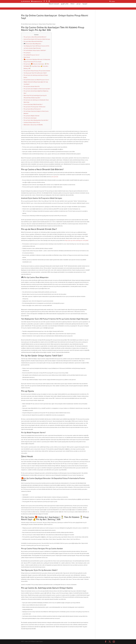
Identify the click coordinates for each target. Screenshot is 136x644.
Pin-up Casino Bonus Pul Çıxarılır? (32, 109)
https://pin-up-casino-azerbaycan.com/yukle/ (77, 241)
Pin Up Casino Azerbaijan (30, 118)
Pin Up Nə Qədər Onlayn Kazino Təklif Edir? (35, 51)
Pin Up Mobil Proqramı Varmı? (32, 55)
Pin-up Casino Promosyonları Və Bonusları (35, 107)
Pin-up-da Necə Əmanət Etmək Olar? (33, 42)
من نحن (78, 6)
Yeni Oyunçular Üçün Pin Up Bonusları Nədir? (35, 73)
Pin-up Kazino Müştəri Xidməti (31, 116)
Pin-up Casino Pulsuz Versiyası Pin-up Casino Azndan (37, 71)
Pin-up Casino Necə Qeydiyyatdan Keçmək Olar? (36, 120)
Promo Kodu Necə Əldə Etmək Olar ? (33, 105)
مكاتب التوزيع (65, 6)
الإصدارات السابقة (54, 6)
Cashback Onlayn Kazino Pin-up (32, 123)
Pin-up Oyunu (27, 53)
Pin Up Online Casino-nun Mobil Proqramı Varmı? (36, 80)
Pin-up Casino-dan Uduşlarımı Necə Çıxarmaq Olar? (37, 89)
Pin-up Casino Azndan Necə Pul (32, 87)
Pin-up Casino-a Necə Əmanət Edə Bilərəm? (35, 37)
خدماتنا (72, 6)
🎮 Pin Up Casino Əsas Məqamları (32, 44)
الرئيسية (85, 6)
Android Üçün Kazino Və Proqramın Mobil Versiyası (37, 39)
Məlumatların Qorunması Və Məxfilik (33, 125)
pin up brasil (55, 177)
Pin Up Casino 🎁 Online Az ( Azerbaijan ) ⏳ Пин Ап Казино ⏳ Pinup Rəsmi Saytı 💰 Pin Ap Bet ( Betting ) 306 (36, 66)
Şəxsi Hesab (27, 57)
